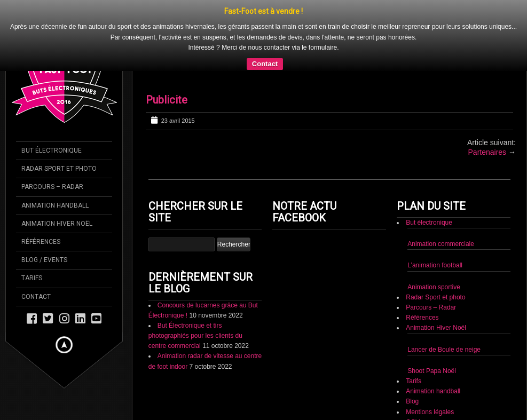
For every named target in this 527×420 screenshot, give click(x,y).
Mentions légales (430, 369)
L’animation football (435, 223)
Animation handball (433, 348)
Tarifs (414, 338)
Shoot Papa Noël (432, 328)
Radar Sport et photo (435, 254)
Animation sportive (434, 244)
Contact (417, 389)
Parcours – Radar (431, 265)
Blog (412, 359)
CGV (413, 379)
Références (422, 275)
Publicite (167, 57)
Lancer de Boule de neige (444, 306)
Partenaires (487, 109)
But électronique (429, 180)
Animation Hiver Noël (436, 285)
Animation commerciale (441, 201)
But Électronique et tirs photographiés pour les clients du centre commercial (195, 292)
